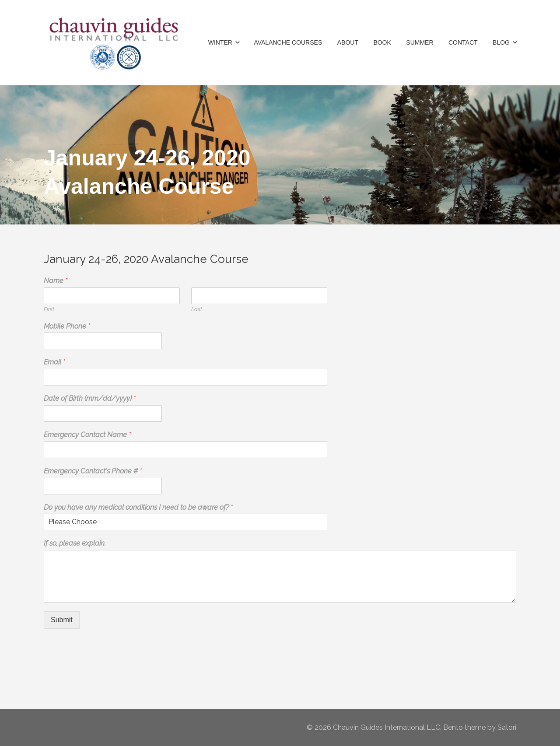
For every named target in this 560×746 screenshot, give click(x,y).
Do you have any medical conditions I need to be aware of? (138, 507)
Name (56, 281)
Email (54, 362)
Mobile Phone (67, 326)
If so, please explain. (75, 543)
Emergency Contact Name (87, 435)
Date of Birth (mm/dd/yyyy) (90, 398)
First (49, 309)
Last (197, 309)
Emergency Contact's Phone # (93, 471)
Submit (62, 620)
